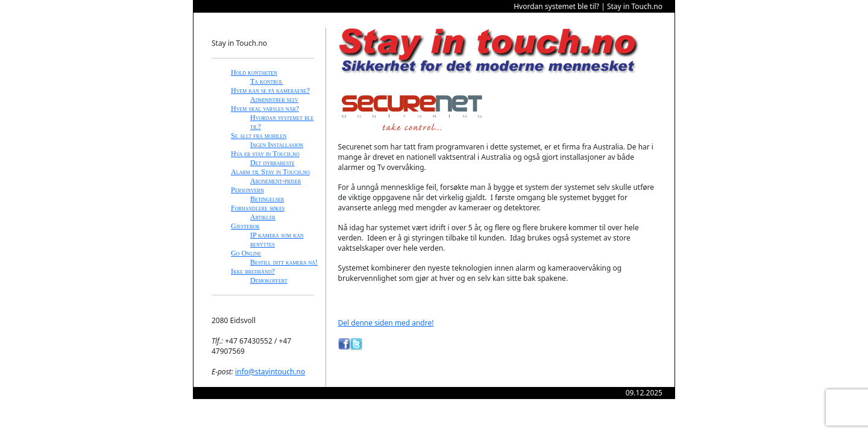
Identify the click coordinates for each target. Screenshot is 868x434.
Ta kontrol (266, 81)
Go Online (246, 253)
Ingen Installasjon (277, 145)
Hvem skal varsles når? (265, 108)
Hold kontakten (254, 72)
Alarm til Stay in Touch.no (270, 172)
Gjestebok (245, 226)
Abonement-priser (275, 181)
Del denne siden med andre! (386, 323)
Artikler (263, 217)
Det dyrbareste (272, 163)
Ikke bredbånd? (253, 271)
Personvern (247, 190)
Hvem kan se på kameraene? (270, 90)
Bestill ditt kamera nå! (284, 262)
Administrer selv (274, 99)
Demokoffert (269, 280)
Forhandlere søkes (258, 208)
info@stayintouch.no (270, 372)
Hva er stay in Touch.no (265, 154)
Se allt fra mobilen (259, 136)
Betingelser (267, 199)
